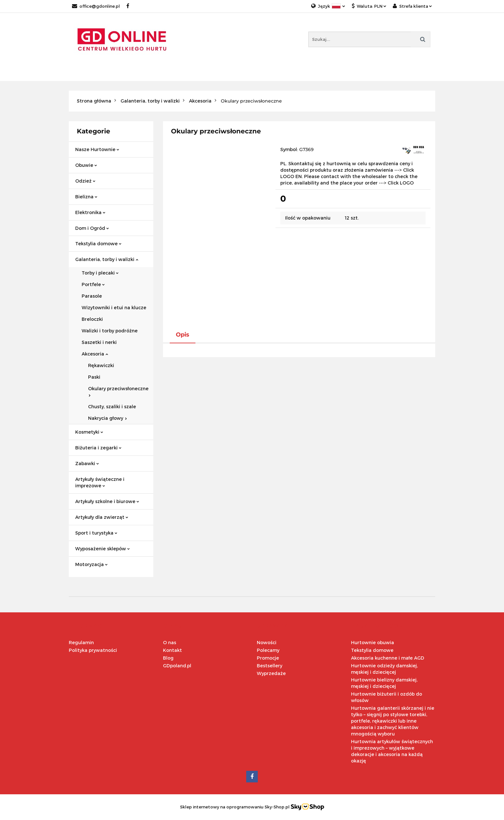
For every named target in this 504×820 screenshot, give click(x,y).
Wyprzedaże (271, 673)
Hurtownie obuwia (373, 642)
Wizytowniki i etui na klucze (114, 307)
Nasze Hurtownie (97, 149)
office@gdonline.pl (96, 6)
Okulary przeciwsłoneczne (118, 391)
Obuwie (86, 165)
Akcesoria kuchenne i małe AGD (388, 658)
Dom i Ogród (92, 228)
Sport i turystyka (96, 533)
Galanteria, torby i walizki (107, 259)
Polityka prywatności (93, 650)
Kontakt (172, 650)
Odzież (85, 181)
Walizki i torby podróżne (110, 331)
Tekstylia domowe (98, 243)
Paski (94, 377)
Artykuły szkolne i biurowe (107, 501)
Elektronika (90, 212)
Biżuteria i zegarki (98, 448)
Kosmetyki (89, 432)
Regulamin (81, 642)
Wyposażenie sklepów (103, 549)
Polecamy (268, 650)
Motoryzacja (91, 564)
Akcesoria (95, 354)
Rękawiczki (101, 365)
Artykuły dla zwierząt (102, 517)
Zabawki (87, 463)
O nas (170, 642)
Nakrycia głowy (108, 418)
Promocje (268, 658)
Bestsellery (270, 666)
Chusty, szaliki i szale (112, 406)
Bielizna (86, 197)
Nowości (267, 642)
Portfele (93, 284)
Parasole (92, 296)
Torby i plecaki (100, 273)
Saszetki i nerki (99, 342)
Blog (168, 658)
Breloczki (92, 319)
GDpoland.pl (177, 666)
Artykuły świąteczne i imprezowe (100, 482)
